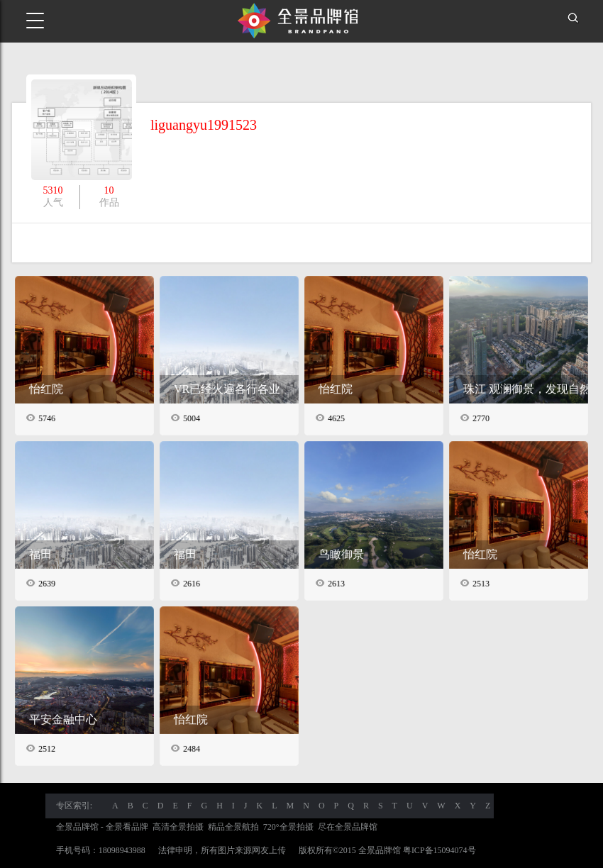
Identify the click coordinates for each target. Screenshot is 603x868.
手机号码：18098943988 (101, 850)
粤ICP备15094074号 (439, 850)
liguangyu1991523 (204, 125)
